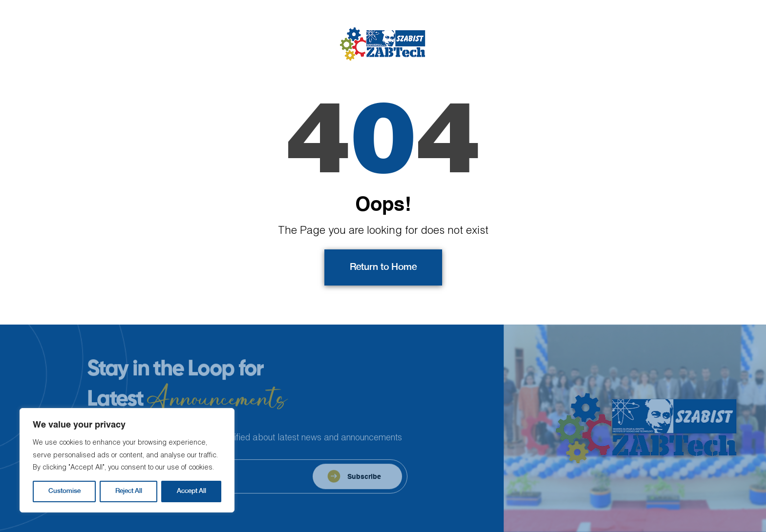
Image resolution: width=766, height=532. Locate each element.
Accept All (191, 491)
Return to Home (383, 267)
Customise (64, 491)
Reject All (129, 491)
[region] (127, 460)
